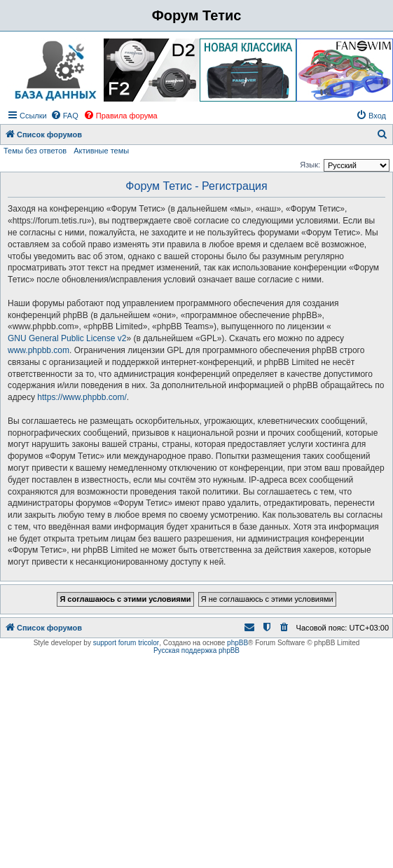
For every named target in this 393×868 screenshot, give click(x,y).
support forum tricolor (126, 643)
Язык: (310, 165)
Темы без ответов (35, 151)
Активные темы (101, 151)
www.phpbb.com (39, 350)
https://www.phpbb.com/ (82, 397)
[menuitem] (64, 116)
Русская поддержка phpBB (196, 650)
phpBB (237, 643)
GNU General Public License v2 (67, 338)
